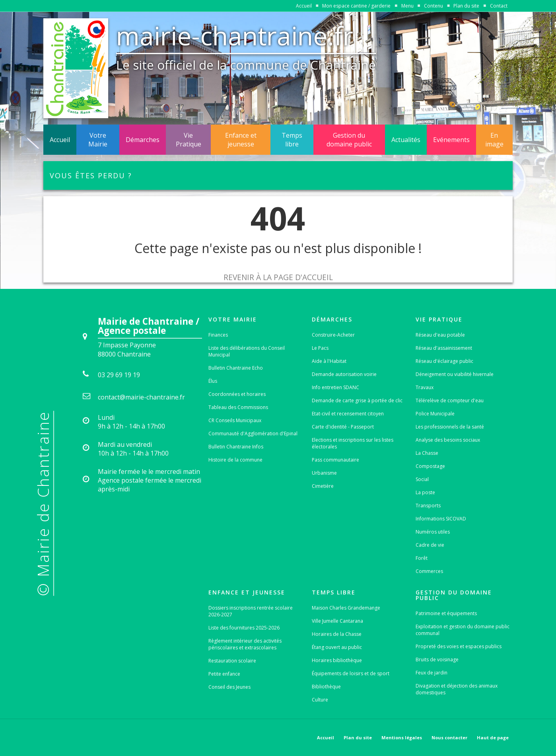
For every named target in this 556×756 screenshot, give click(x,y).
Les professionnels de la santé (450, 427)
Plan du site (466, 6)
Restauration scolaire (232, 661)
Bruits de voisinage (437, 660)
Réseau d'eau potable (440, 335)
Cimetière (323, 486)
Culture (320, 700)
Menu (407, 6)
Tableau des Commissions (238, 407)
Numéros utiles (433, 532)
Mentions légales (402, 737)
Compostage (430, 466)
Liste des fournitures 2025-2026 (244, 628)
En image (494, 140)
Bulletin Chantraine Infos (236, 447)
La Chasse (427, 453)
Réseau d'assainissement (444, 348)
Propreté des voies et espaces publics (459, 646)
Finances (218, 335)
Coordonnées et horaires (237, 394)
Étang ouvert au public (337, 647)
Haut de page (493, 737)
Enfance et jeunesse (241, 140)
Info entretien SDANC (335, 387)
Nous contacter (449, 737)
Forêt (422, 558)
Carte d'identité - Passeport (343, 427)
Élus (213, 381)
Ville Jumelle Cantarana (337, 621)
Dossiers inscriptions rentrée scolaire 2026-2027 (251, 611)
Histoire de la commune (235, 460)
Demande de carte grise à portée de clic (357, 400)
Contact (499, 6)
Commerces (429, 571)
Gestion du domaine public (349, 140)
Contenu (434, 6)
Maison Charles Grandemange (346, 608)
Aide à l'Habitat (329, 361)
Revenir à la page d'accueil (278, 277)
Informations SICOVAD (441, 519)
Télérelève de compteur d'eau (450, 400)
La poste (425, 492)
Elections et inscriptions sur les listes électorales (353, 443)
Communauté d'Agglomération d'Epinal (253, 434)
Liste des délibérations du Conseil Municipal (247, 351)
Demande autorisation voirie (344, 374)
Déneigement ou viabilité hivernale (455, 374)
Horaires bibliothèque (337, 660)
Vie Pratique (189, 140)
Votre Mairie (98, 140)
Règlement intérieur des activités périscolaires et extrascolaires (245, 644)
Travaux (425, 387)
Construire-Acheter (333, 335)
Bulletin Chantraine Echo (236, 368)
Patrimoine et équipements (446, 613)
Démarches (143, 140)
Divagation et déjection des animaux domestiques (457, 689)
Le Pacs (320, 348)
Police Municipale (435, 414)
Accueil (304, 6)
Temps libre (292, 140)
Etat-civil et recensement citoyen (348, 414)
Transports (428, 506)
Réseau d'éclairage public (444, 361)
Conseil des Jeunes (229, 687)
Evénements (451, 140)
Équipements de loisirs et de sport (351, 673)
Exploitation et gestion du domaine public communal (463, 630)
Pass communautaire (335, 460)
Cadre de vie (430, 545)
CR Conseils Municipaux (235, 420)
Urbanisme (324, 473)
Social (422, 479)
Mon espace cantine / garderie (356, 6)
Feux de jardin (432, 673)
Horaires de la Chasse (337, 634)
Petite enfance (224, 674)
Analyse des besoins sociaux (448, 440)
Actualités (406, 140)
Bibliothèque (326, 687)
